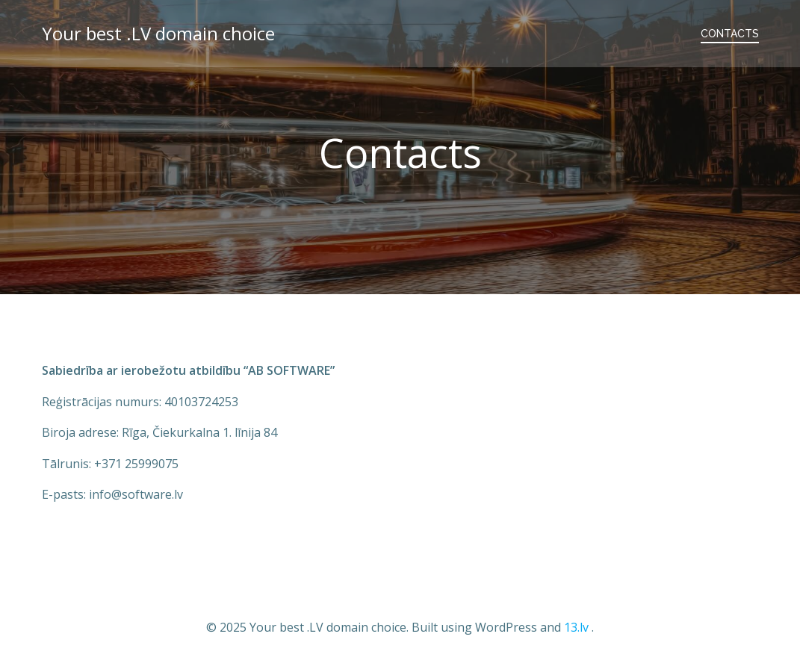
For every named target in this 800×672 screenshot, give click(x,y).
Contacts (730, 34)
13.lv (576, 627)
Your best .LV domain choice (158, 33)
